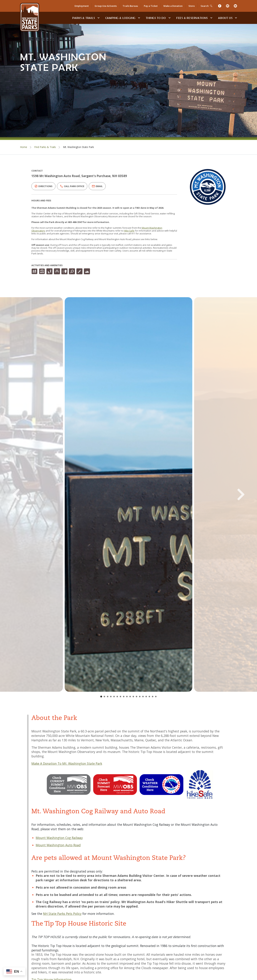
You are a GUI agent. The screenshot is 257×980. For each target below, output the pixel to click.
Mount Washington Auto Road (58, 845)
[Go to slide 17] (153, 697)
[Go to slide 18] (156, 697)
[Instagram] (228, 6)
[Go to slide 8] (124, 697)
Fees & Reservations (192, 18)
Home (24, 147)
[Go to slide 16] (149, 697)
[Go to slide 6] (117, 697)
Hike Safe (129, 231)
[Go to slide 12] (137, 697)
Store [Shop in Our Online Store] (192, 6)
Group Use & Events (106, 6)
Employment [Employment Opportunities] (82, 6)
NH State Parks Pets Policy (62, 914)
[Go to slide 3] (108, 697)
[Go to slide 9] (127, 697)
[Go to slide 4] (111, 697)
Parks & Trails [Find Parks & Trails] (84, 18)
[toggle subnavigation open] (99, 18)
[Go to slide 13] (140, 697)
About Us (225, 18)
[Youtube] (235, 6)
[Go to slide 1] (101, 697)
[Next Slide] (228, 494)
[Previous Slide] (29, 494)
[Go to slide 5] (114, 697)
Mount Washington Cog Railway (59, 838)
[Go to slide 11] (133, 697)
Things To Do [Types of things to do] (156, 18)
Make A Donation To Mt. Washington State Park (67, 763)
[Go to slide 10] (130, 697)
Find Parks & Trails (45, 147)
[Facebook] (220, 6)
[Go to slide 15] (146, 697)
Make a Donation (173, 6)
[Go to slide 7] (120, 697)
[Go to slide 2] (104, 697)
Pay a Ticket (151, 6)
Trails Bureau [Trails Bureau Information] (130, 6)
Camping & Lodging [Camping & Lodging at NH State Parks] (120, 18)
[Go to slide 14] (143, 697)
